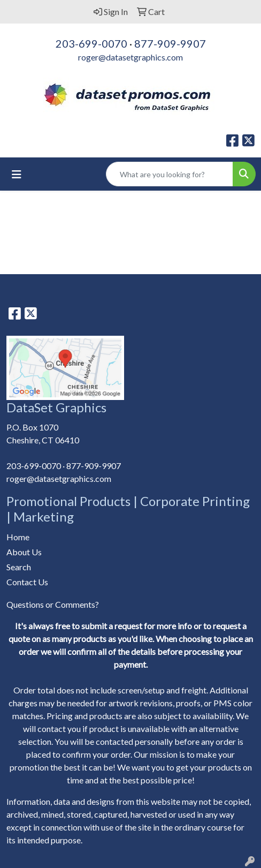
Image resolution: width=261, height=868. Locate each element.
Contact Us (27, 582)
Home (18, 537)
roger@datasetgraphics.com (130, 57)
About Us (24, 552)
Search (19, 567)
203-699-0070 (91, 43)
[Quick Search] (170, 174)
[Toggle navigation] (17, 174)
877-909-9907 (170, 43)
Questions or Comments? (53, 604)
